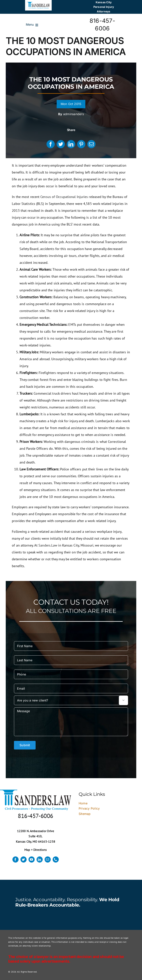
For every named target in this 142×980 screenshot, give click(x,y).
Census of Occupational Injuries (64, 197)
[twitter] (24, 859)
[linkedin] (40, 859)
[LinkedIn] (71, 144)
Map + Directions (36, 850)
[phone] (56, 859)
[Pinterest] (81, 144)
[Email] (91, 144)
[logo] (38, 3)
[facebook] (16, 859)
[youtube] (32, 859)
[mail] (48, 859)
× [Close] (128, 746)
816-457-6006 (35, 816)
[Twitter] (61, 144)
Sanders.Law (48, 545)
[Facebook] (51, 144)
